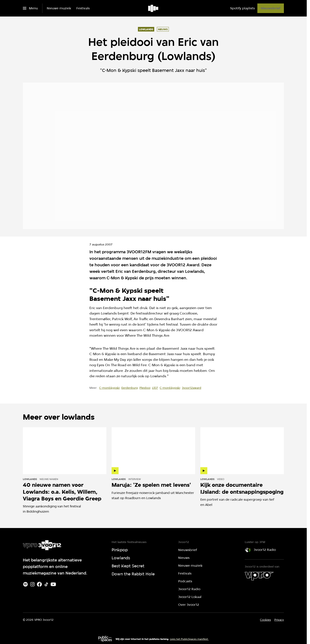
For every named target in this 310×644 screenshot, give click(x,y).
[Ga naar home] (153, 8)
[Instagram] (32, 584)
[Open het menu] (30, 8)
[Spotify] (25, 584)
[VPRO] (259, 576)
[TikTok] (46, 584)
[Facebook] (39, 584)
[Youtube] (53, 584)
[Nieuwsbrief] (271, 8)
